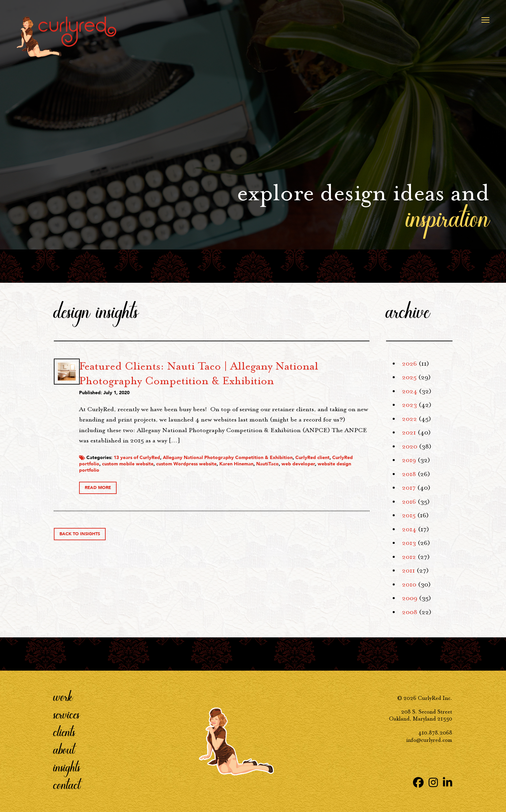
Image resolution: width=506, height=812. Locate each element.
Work (63, 697)
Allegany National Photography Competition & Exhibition (302, 483)
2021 (409, 432)
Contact (67, 785)
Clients (64, 732)
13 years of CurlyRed (211, 483)
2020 (410, 446)
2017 (409, 488)
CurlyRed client (171, 489)
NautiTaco (187, 495)
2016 (409, 502)
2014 (409, 529)
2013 (409, 543)
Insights (67, 767)
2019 (409, 460)
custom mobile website (261, 489)
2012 (409, 557)
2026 (409, 364)
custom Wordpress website (320, 489)
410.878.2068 (435, 733)
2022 (409, 419)
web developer (218, 495)
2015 (409, 515)
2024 (410, 391)
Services (67, 714)
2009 (410, 598)
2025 (409, 377)
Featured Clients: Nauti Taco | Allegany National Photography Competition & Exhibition (250, 381)
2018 (409, 474)
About (64, 749)
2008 (410, 612)
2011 (408, 570)
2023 (409, 405)
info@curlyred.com (429, 740)
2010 (409, 584)
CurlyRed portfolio (211, 489)
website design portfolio (265, 495)
